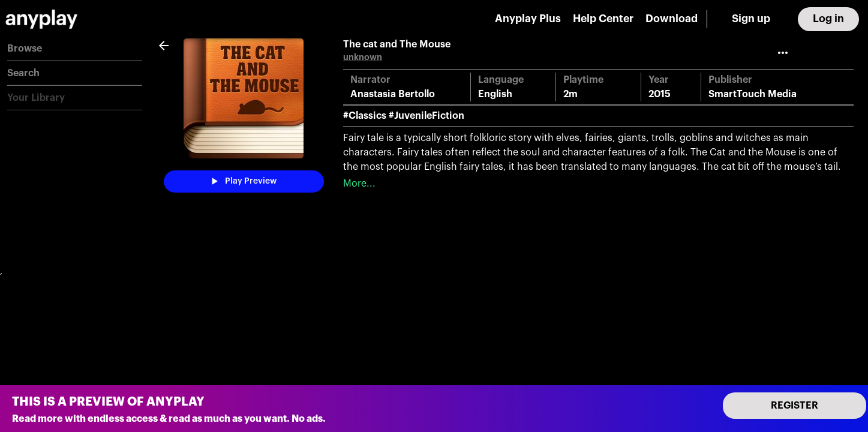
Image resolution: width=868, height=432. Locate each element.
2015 (660, 94)
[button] (75, 49)
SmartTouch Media (753, 94)
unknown (363, 57)
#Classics (365, 116)
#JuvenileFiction (427, 116)
